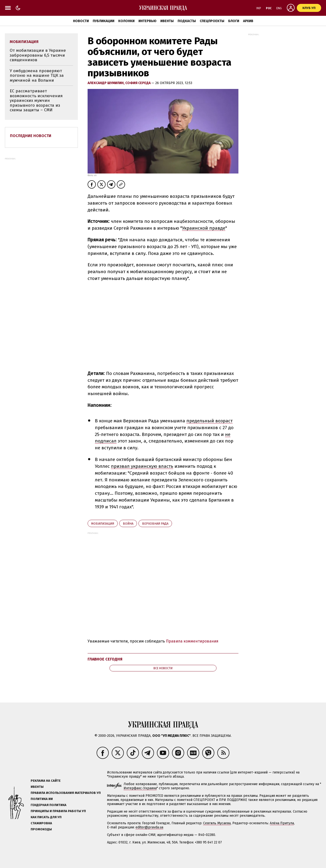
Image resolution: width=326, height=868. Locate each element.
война (128, 524)
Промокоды (41, 829)
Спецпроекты (212, 21)
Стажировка (41, 823)
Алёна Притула (282, 823)
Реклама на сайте (46, 781)
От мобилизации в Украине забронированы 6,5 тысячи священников (38, 55)
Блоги (234, 21)
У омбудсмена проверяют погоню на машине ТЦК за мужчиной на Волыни (37, 76)
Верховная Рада (155, 524)
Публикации (104, 21)
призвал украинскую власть (142, 466)
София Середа (138, 83)
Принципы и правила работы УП (58, 811)
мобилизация (103, 524)
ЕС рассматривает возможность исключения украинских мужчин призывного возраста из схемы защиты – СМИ (36, 100)
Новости (81, 21)
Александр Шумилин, (106, 83)
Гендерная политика (49, 805)
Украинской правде (204, 228)
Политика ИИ (42, 799)
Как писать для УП (46, 817)
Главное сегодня (105, 659)
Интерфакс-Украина (140, 788)
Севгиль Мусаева (217, 823)
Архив (248, 21)
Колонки (126, 21)
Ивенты (167, 21)
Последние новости (31, 136)
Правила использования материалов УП (66, 793)
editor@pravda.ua (149, 827)
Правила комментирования (192, 641)
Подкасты (187, 21)
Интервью (147, 21)
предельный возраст (209, 421)
